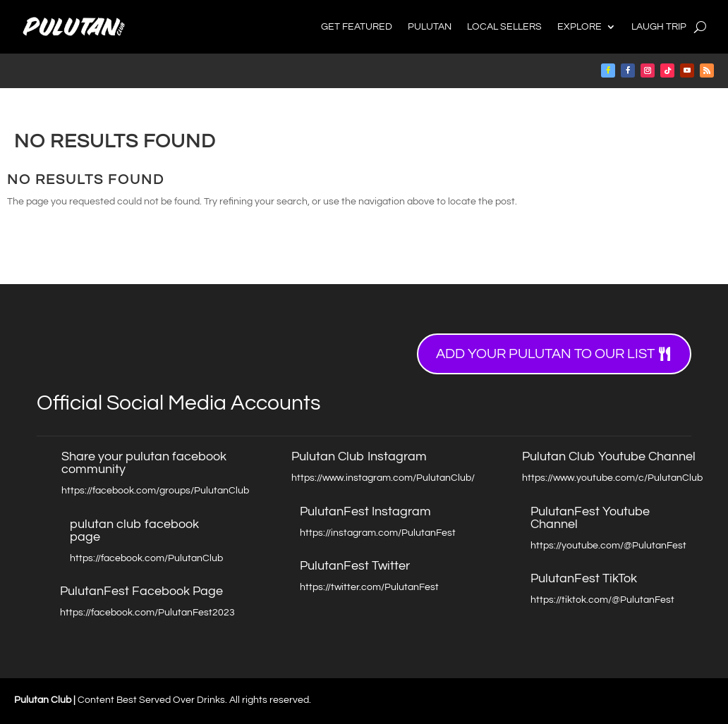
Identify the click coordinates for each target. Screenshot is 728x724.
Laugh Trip (659, 27)
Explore (580, 27)
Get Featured (357, 27)
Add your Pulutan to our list (545, 354)
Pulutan (430, 27)
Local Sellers (504, 27)
